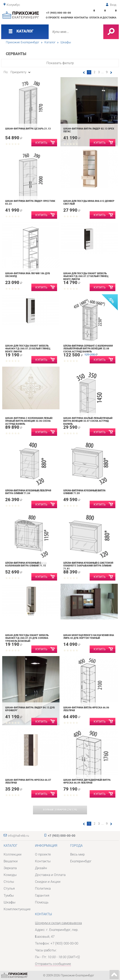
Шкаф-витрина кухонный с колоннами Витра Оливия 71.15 (26, 564)
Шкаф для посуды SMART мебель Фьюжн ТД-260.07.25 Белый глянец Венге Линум (28, 349)
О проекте (53, 18)
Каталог (50, 42)
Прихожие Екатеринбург (23, 42)
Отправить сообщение (53, 964)
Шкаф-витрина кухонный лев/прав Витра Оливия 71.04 (28, 492)
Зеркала (10, 868)
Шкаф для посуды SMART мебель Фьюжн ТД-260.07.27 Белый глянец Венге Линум (86, 276)
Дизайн (41, 868)
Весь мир (77, 854)
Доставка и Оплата (50, 875)
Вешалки (11, 861)
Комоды (10, 875)
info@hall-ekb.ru (18, 836)
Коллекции (13, 854)
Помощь (42, 902)
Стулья (9, 888)
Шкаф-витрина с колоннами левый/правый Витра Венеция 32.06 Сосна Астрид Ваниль (29, 421)
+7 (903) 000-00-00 (59, 13)
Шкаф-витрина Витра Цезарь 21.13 (28, 129)
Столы (9, 882)
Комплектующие (17, 909)
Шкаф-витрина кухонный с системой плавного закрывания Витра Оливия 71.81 (88, 566)
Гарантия (42, 895)
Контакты (81, 18)
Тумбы (9, 895)
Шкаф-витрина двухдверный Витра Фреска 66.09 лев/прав (87, 781)
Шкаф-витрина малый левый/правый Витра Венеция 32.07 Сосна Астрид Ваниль (88, 421)
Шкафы (66, 42)
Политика (43, 888)
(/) (60, 810)
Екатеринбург (81, 861)
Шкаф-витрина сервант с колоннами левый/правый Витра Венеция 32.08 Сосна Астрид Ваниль (88, 349)
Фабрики (67, 18)
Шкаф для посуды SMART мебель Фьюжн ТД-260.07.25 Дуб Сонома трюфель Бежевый (27, 638)
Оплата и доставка (103, 18)
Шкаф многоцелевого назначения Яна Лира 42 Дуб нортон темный (89, 637)
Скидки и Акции (48, 882)
